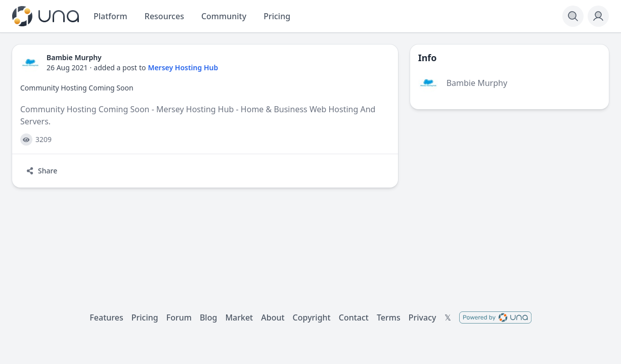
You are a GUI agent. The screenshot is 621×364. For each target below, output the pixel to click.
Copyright (312, 317)
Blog (208, 317)
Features (106, 317)
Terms (389, 317)
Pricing (145, 317)
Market (239, 317)
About (273, 317)
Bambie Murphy (477, 83)
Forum (179, 317)
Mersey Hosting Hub (183, 67)
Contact (354, 317)
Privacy (423, 317)
